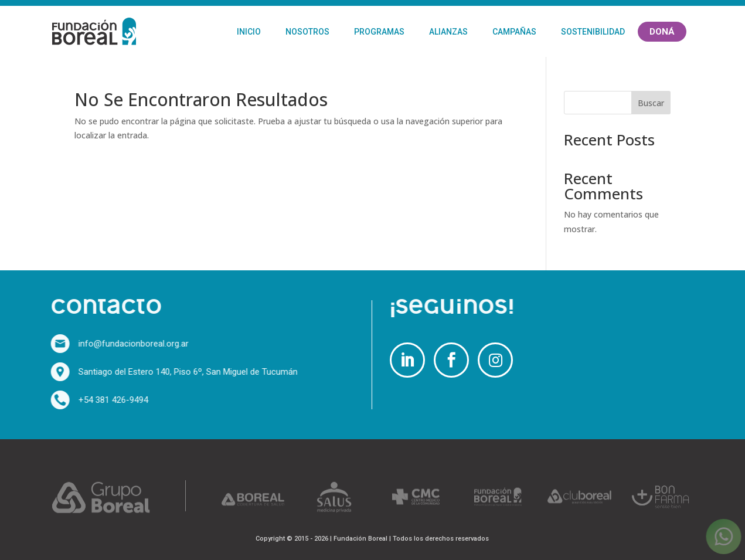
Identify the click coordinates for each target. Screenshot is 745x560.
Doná (662, 32)
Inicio (249, 32)
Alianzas (448, 32)
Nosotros (307, 32)
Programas (379, 32)
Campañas (514, 32)
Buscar (651, 103)
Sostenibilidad (593, 32)
